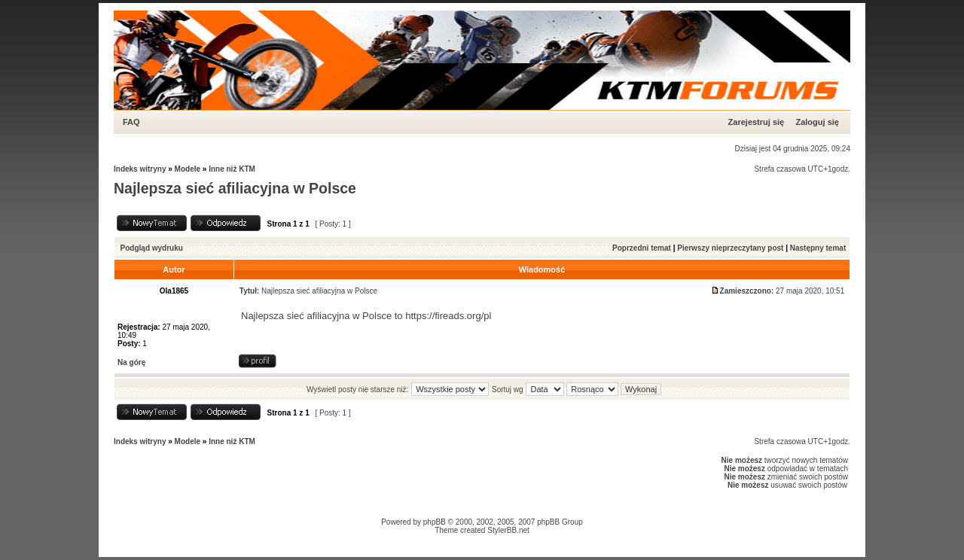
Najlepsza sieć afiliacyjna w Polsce (235, 188)
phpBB (435, 522)
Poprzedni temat (642, 248)
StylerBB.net (508, 530)
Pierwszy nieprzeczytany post (730, 248)
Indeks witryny (140, 169)
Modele (188, 169)
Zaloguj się (817, 122)
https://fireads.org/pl (448, 316)
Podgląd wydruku (152, 248)
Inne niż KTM (232, 169)
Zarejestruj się (757, 122)
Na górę (131, 362)
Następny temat (818, 248)
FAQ (131, 122)
